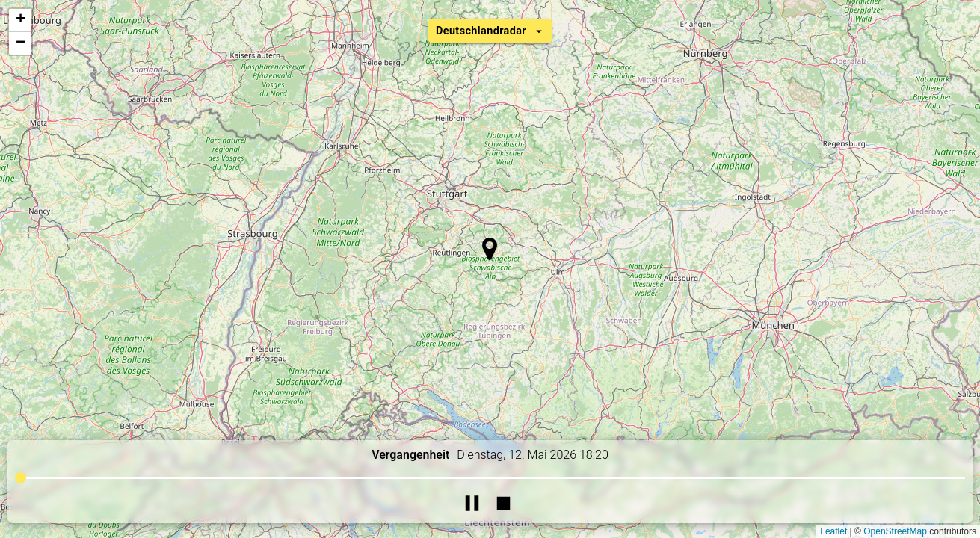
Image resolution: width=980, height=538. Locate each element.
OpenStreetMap (895, 531)
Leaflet (833, 531)
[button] (489, 249)
